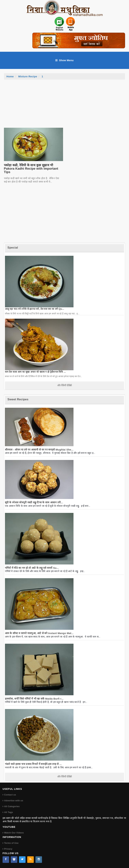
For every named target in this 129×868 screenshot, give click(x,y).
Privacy (8, 849)
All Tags (8, 812)
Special (13, 248)
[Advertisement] (65, 105)
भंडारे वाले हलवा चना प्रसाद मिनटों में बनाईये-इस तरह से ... (33, 764)
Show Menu (64, 60)
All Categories (12, 806)
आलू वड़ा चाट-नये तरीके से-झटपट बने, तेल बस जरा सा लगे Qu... (35, 309)
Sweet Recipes (18, 399)
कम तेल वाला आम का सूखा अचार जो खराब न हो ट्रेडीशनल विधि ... (35, 372)
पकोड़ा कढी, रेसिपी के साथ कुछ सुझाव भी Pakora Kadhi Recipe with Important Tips (31, 169)
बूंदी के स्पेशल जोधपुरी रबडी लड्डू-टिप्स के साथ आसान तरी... (34, 502)
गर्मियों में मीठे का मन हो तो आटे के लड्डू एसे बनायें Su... (32, 568)
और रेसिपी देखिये (64, 385)
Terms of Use (11, 843)
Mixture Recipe (28, 76)
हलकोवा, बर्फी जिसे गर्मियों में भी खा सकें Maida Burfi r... (34, 699)
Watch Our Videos (14, 833)
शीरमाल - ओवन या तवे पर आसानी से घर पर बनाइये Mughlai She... (39, 450)
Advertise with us (14, 801)
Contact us (10, 795)
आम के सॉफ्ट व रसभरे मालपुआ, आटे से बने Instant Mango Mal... (39, 633)
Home (10, 76)
